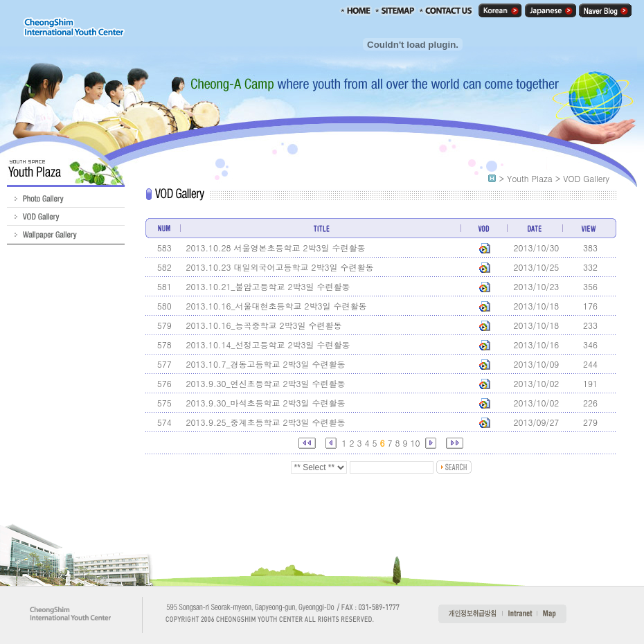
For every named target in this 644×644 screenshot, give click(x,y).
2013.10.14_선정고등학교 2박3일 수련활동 (268, 345)
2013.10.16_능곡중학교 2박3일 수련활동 (263, 325)
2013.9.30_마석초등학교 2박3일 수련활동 (265, 403)
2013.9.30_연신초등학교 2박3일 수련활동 (265, 383)
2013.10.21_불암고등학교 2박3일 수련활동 (268, 286)
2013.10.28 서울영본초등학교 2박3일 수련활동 (275, 248)
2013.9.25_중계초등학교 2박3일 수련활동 (265, 422)
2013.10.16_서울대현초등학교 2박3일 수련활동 (276, 306)
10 (415, 443)
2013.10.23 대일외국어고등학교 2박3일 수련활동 (279, 267)
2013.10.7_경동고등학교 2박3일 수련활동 (265, 364)
